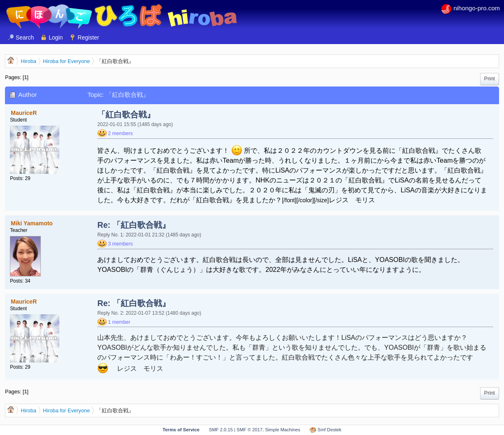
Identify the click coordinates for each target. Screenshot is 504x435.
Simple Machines (282, 430)
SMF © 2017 (250, 430)
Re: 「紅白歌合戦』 (134, 225)
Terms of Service (181, 430)
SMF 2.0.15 (221, 430)
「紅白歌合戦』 (126, 115)
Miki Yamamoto (32, 223)
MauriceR (24, 113)
